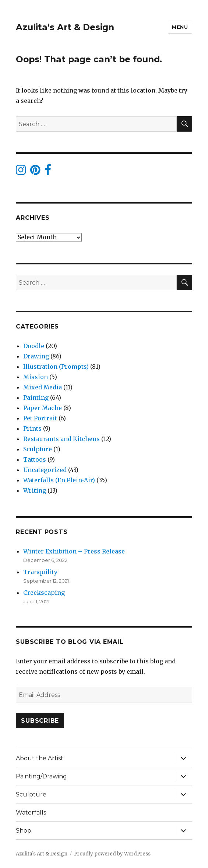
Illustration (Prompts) (56, 367)
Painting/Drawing (41, 776)
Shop (24, 831)
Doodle (34, 346)
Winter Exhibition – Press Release (74, 551)
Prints (32, 428)
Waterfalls (31, 813)
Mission (36, 377)
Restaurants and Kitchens (61, 439)
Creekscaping (44, 593)
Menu (180, 27)
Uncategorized (45, 470)
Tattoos (35, 459)
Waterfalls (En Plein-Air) (59, 480)
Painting (36, 397)
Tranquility (40, 572)
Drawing (36, 356)
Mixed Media (43, 387)
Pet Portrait (40, 418)
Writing (35, 490)
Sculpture (38, 449)
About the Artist (40, 758)
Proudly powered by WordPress (112, 854)
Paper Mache (43, 408)
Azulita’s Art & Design (65, 27)
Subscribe (40, 721)
